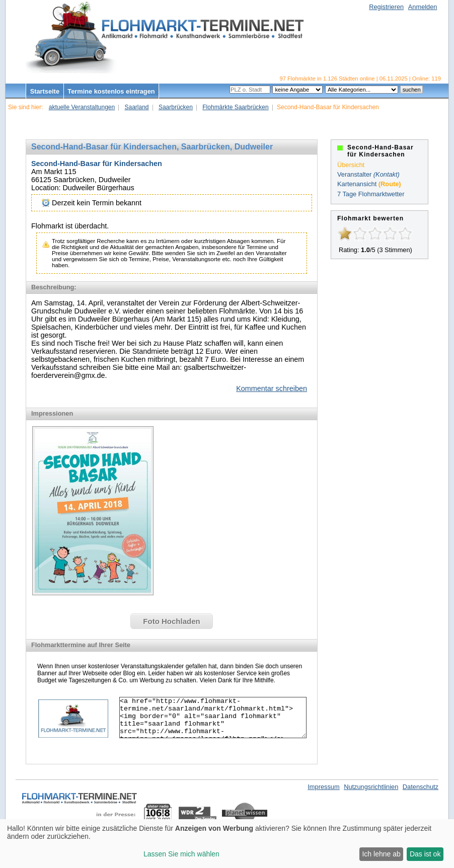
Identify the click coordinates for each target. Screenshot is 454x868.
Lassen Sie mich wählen (181, 854)
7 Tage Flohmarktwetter (371, 194)
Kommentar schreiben (272, 388)
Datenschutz (421, 787)
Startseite (45, 91)
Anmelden (423, 7)
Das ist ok (425, 854)
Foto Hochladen (171, 621)
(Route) (390, 184)
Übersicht (351, 165)
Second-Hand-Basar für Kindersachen (97, 164)
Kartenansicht (357, 184)
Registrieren (386, 7)
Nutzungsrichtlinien (371, 787)
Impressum (323, 787)
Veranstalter (354, 174)
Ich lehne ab (381, 854)
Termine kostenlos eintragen (111, 91)
